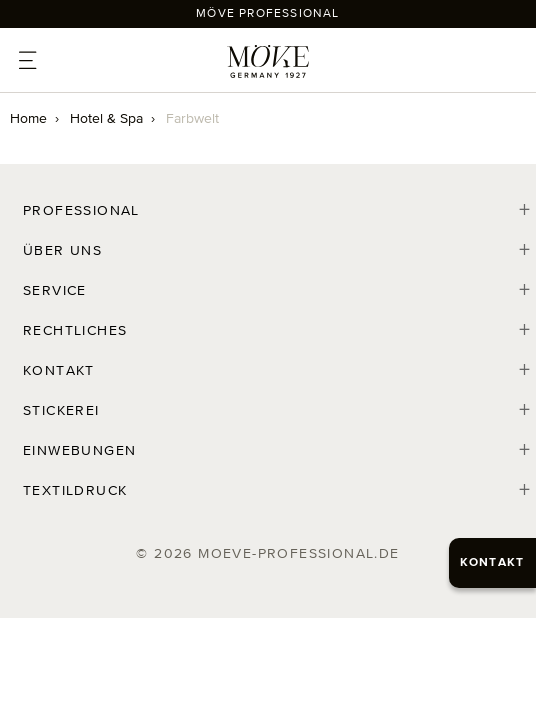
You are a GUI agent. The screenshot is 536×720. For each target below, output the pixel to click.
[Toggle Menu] (31, 66)
